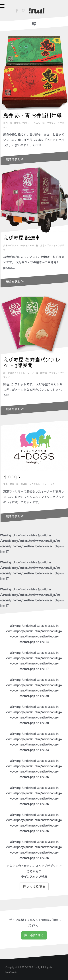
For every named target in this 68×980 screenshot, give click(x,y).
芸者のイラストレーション (16, 246)
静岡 (12, 484)
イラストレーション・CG (42, 484)
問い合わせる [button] (34, 935)
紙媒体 (44, 373)
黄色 (5, 484)
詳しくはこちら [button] (34, 887)
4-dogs (12, 477)
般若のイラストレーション (27, 123)
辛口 (5, 123)
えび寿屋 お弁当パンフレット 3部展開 (32, 363)
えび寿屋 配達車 (22, 238)
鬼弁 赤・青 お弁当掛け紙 (32, 116)
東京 (42, 246)
